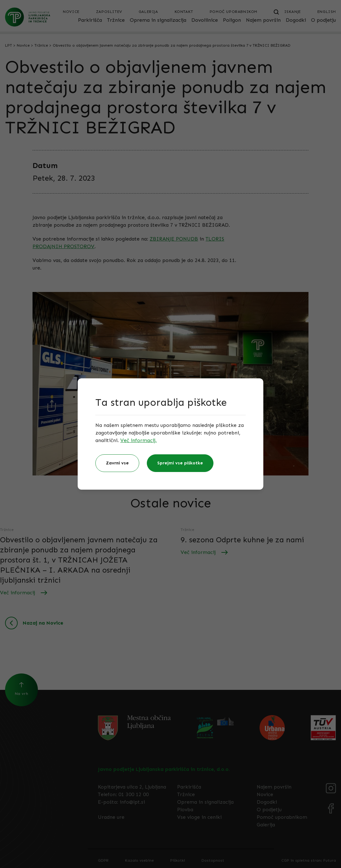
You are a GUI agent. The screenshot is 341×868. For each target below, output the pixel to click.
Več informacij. (138, 440)
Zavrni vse (117, 463)
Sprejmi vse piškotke (180, 463)
